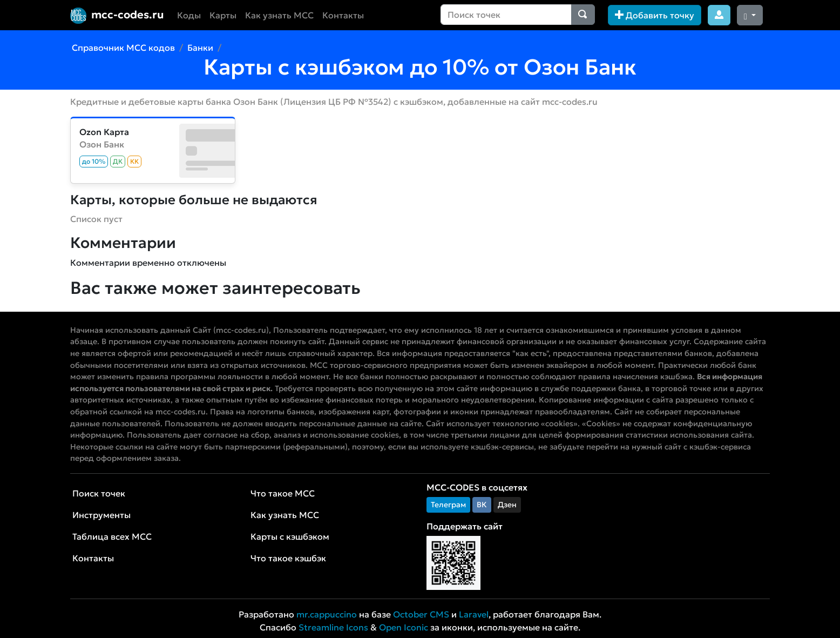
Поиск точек (99, 493)
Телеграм (448, 505)
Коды (189, 15)
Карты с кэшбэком (290, 536)
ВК (482, 505)
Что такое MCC (283, 493)
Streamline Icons (333, 627)
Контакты (343, 15)
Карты (223, 15)
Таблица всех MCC (112, 536)
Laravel (474, 614)
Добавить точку (655, 15)
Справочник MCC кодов (123, 48)
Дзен (507, 505)
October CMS (421, 614)
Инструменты (101, 515)
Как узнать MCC (279, 15)
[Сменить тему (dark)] (750, 15)
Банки (200, 48)
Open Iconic (404, 627)
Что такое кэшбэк (288, 558)
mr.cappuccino (327, 614)
